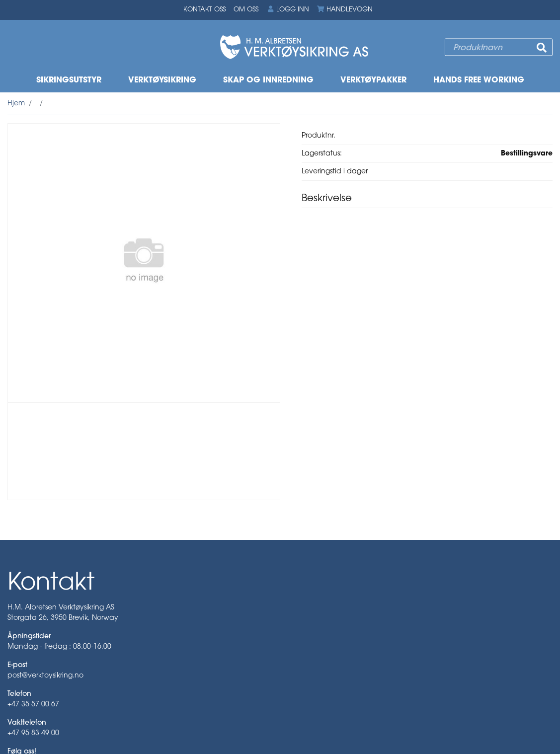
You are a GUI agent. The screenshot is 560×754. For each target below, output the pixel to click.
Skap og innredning (268, 80)
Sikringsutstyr (69, 80)
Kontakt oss (204, 10)
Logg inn (288, 9)
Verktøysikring (162, 80)
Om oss (246, 10)
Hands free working (479, 80)
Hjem (16, 104)
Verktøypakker (373, 80)
